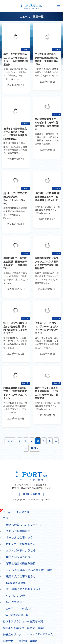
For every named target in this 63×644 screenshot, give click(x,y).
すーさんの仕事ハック (18, 537)
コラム (5, 517)
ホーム (7, 512)
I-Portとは (25, 608)
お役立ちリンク (12, 634)
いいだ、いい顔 (15, 596)
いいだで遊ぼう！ (17, 602)
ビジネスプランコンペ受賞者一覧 (23, 621)
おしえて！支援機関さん (21, 544)
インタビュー (24, 512)
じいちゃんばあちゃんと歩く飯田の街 (29, 570)
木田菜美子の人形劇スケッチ (24, 589)
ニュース (8, 608)
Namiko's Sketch (16, 583)
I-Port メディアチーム (40, 634)
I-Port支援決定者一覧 (16, 615)
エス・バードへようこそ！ (22, 550)
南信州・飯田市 (32, 494)
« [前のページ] (20, 441)
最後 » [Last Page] (35, 448)
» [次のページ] (26, 448)
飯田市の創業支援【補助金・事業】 (24, 628)
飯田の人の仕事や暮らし (21, 576)
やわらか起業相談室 (18, 531)
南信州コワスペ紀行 (18, 557)
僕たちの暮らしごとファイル (24, 525)
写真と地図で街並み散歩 (21, 563)
